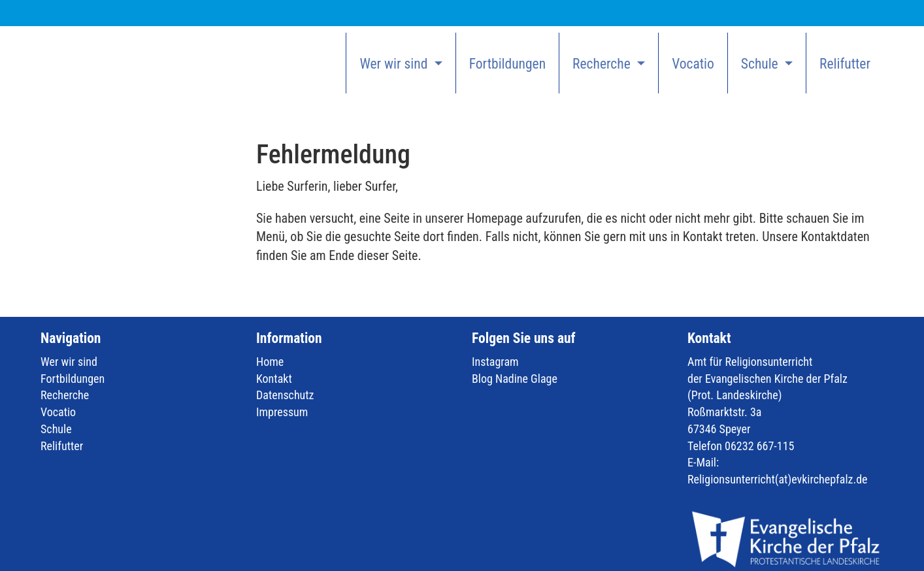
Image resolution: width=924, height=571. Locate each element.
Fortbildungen (507, 64)
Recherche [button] (603, 64)
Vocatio (693, 64)
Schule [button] (761, 64)
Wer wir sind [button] (395, 64)
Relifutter (845, 64)
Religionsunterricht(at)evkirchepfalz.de (778, 479)
